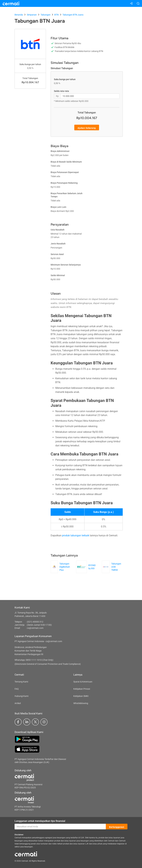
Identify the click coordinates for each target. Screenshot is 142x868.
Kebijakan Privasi (82, 689)
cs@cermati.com (35, 628)
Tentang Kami (21, 682)
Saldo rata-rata (61, 91)
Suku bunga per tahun (65, 79)
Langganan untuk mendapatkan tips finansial (40, 821)
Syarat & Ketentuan (83, 682)
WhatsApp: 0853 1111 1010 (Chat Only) (34, 660)
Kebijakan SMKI (81, 696)
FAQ (17, 689)
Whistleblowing (81, 703)
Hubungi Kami (21, 696)
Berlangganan (117, 827)
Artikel (18, 703)
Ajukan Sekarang (87, 128)
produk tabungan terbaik (76, 535)
